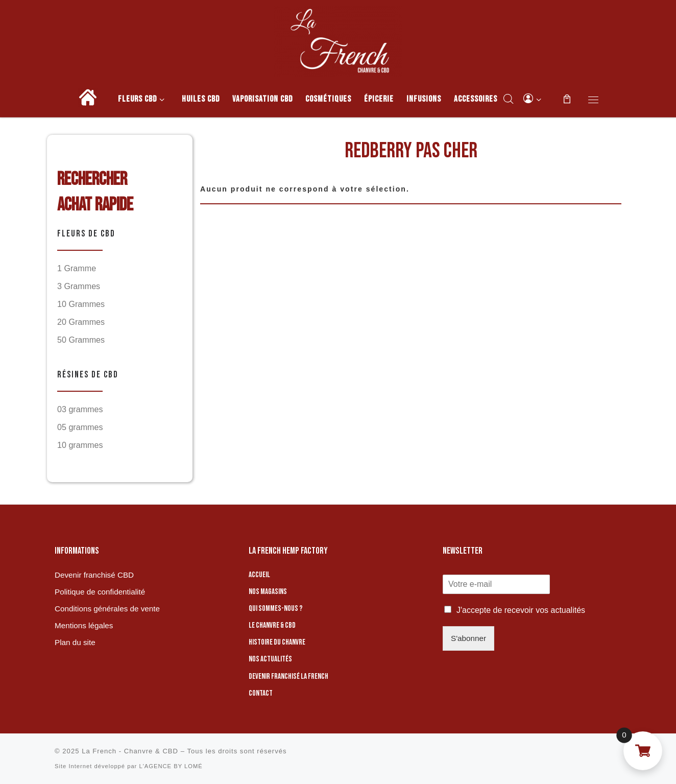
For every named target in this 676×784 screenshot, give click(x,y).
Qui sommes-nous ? (276, 609)
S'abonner (468, 638)
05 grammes (80, 427)
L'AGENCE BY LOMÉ (171, 766)
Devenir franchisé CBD (94, 575)
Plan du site (75, 642)
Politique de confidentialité (100, 592)
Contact (261, 693)
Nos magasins (268, 592)
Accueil (259, 575)
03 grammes (80, 409)
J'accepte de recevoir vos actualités (521, 610)
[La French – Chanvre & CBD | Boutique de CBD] (338, 39)
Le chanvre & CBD (272, 625)
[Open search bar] (509, 99)
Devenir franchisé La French (288, 676)
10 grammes (80, 445)
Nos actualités (270, 659)
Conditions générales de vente (107, 609)
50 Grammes (81, 340)
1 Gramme (77, 268)
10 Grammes (81, 304)
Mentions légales (84, 625)
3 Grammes (79, 286)
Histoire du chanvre (277, 642)
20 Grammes (81, 322)
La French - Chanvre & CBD (130, 751)
